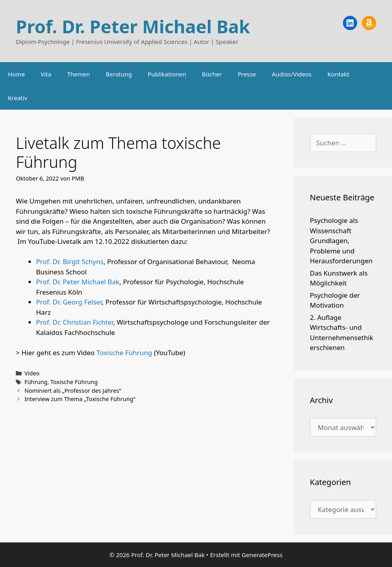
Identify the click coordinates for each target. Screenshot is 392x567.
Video (32, 373)
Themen (78, 74)
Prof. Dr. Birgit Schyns (70, 262)
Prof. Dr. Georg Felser (69, 302)
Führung (36, 382)
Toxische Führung (125, 353)
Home (16, 74)
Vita (46, 74)
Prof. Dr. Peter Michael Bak (133, 26)
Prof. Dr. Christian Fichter (75, 322)
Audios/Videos (292, 74)
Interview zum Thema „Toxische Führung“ (80, 399)
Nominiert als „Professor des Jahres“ (73, 391)
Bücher (212, 74)
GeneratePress (262, 555)
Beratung (119, 74)
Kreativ (18, 98)
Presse (247, 74)
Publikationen (167, 74)
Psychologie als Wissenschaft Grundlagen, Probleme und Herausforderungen (342, 241)
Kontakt (338, 74)
